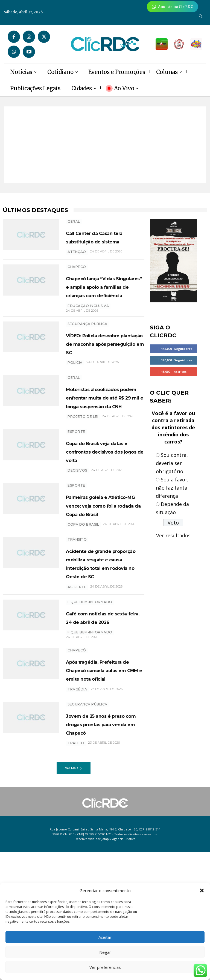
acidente (77, 680)
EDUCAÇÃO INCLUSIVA (88, 331)
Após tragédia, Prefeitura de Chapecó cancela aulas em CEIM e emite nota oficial (97, 780)
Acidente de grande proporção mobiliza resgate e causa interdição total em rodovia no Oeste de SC (102, 648)
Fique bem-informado (90, 695)
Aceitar (105, 937)
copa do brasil (83, 601)
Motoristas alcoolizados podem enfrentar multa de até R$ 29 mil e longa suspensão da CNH (104, 440)
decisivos (77, 530)
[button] (202, 890)
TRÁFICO (76, 871)
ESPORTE (76, 483)
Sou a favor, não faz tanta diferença (172, 488)
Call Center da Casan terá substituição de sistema (103, 241)
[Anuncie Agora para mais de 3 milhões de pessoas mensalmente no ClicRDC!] (172, 7)
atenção (77, 260)
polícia (75, 397)
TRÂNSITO (77, 616)
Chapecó (77, 275)
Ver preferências (105, 967)
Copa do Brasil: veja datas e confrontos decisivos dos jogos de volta (101, 507)
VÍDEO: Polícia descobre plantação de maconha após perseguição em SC (102, 373)
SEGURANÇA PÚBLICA (87, 349)
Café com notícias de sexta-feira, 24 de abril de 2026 (104, 715)
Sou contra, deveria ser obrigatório (172, 463)
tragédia (77, 808)
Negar (105, 952)
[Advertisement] (105, 145)
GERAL (74, 221)
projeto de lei (83, 468)
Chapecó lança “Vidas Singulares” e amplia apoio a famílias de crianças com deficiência (105, 303)
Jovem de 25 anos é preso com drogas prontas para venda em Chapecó (101, 847)
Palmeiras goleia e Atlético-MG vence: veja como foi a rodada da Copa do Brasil (100, 573)
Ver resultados (173, 535)
